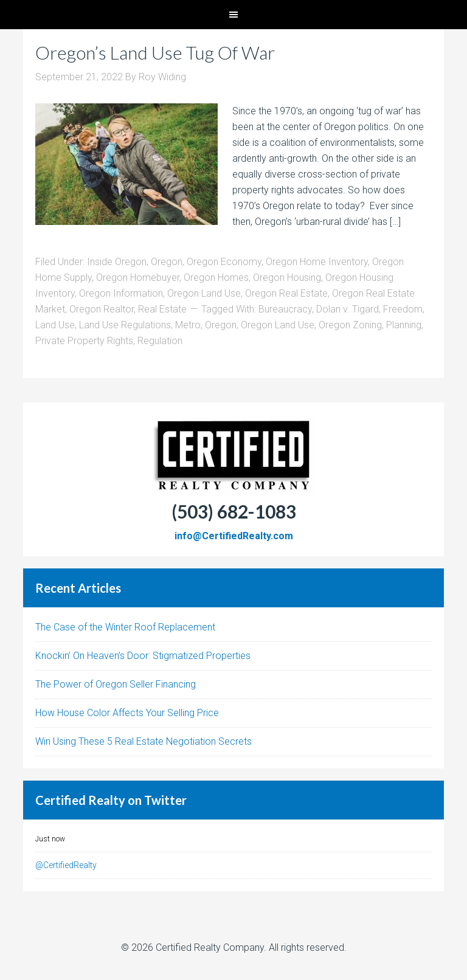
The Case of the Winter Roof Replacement (125, 627)
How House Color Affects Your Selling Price (127, 713)
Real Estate (162, 309)
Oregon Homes (216, 278)
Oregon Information (121, 293)
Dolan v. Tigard (348, 309)
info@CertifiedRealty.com (234, 536)
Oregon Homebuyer (138, 278)
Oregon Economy (224, 262)
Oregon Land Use (204, 293)
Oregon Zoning (350, 325)
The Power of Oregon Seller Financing (116, 684)
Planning (404, 325)
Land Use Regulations (125, 325)
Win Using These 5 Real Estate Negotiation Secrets (144, 741)
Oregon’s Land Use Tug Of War (155, 52)
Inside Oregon (117, 262)
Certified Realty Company (210, 947)
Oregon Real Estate (286, 293)
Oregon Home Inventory (317, 262)
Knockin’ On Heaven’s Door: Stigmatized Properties (143, 656)
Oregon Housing (287, 278)
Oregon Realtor (102, 309)
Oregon (167, 262)
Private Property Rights (84, 341)
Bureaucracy (285, 309)
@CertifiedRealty (66, 865)
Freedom (403, 309)
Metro (188, 325)
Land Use (55, 325)
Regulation (160, 341)
